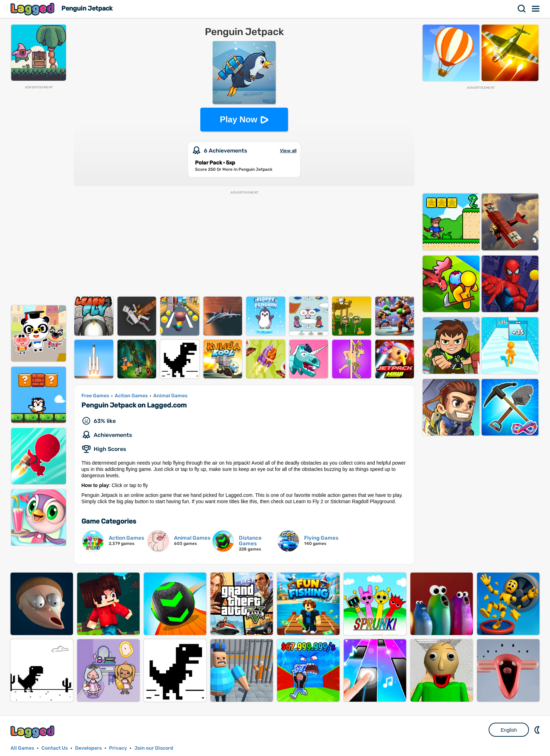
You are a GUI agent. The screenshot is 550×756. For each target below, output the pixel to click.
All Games (22, 748)
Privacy (118, 748)
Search (522, 9)
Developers (88, 748)
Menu (536, 9)
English (509, 730)
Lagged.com (33, 732)
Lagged (33, 9)
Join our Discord (154, 748)
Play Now (239, 119)
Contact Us (55, 748)
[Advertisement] (39, 195)
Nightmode (538, 730)
